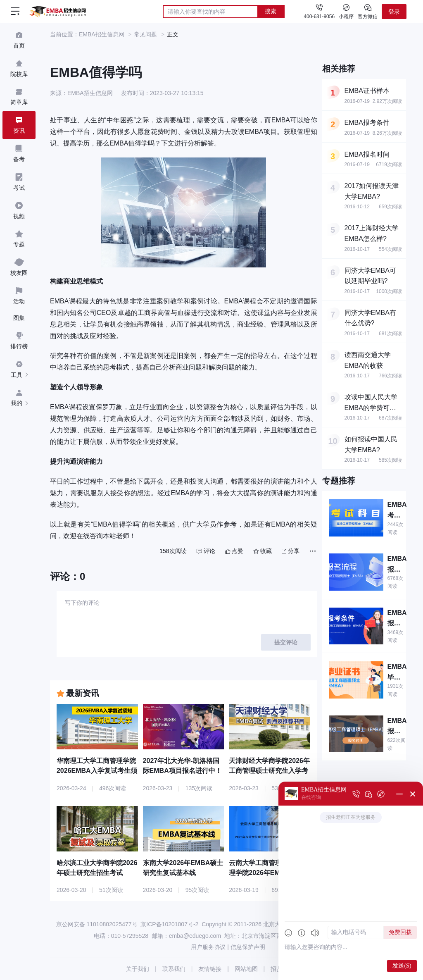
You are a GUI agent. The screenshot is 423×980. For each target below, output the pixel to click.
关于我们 (138, 969)
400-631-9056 (319, 17)
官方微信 (368, 11)
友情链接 (210, 969)
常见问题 (145, 34)
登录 (394, 12)
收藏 (263, 551)
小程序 (346, 11)
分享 (291, 551)
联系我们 (174, 969)
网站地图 (246, 969)
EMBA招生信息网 (102, 34)
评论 (206, 551)
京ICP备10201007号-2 (169, 924)
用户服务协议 (208, 947)
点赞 (234, 551)
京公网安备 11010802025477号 (97, 924)
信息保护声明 (248, 947)
